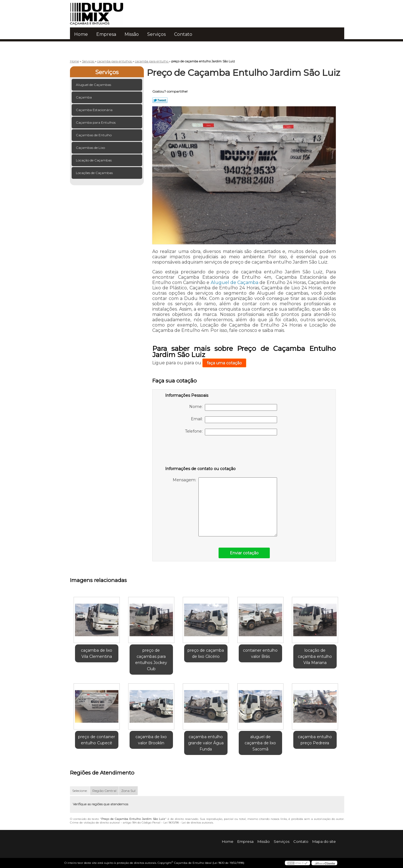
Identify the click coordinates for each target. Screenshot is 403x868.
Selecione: (80, 791)
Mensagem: (225, 507)
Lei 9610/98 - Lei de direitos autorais (188, 823)
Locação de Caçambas (94, 160)
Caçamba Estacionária (95, 110)
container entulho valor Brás (260, 653)
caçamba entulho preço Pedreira (315, 740)
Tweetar (160, 100)
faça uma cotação (224, 363)
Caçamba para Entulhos (96, 122)
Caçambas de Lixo (91, 148)
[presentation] (201, 452)
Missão (132, 34)
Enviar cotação (244, 553)
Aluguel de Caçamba (235, 282)
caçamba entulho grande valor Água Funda (206, 743)
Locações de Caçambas (95, 173)
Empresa (106, 34)
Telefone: (231, 432)
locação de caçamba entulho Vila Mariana (315, 656)
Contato (183, 34)
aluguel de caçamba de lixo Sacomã (260, 743)
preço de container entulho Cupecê (97, 740)
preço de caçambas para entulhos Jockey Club (151, 660)
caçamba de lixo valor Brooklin (151, 740)
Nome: (233, 407)
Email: (234, 420)
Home (81, 34)
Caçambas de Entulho (94, 135)
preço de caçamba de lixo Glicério (206, 653)
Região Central (104, 791)
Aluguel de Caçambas (94, 85)
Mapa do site (324, 841)
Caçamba (84, 97)
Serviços (156, 34)
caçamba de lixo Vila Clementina (97, 653)
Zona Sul (128, 791)
